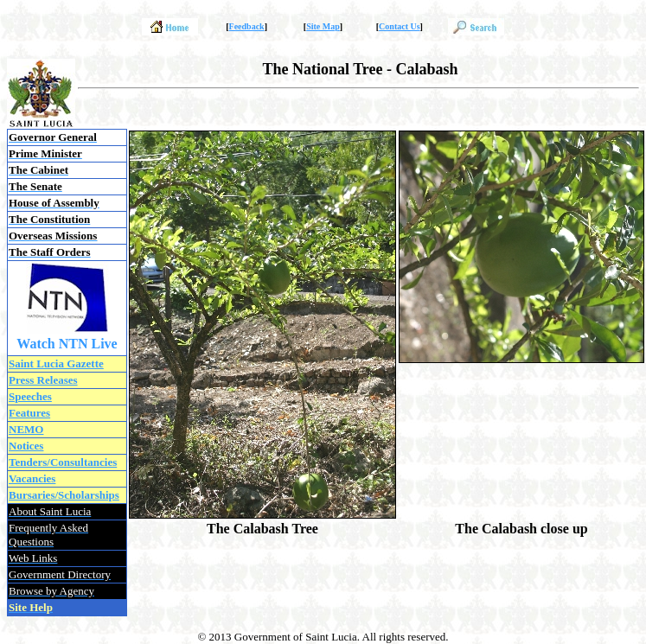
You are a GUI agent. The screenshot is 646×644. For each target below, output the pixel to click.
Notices (26, 446)
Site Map (323, 26)
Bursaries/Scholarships (64, 495)
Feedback (247, 26)
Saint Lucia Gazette (56, 363)
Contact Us (400, 26)
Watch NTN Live (67, 344)
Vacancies (32, 478)
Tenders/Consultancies (63, 462)
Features (29, 413)
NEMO (26, 429)
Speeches (30, 396)
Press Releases (43, 380)
